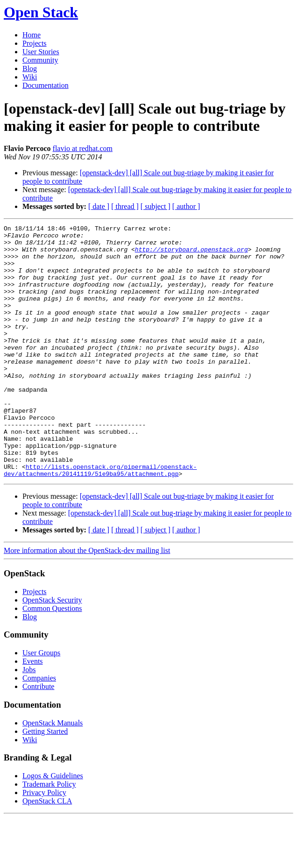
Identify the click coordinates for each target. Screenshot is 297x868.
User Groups (41, 703)
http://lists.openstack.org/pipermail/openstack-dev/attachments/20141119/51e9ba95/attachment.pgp (100, 520)
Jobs (29, 720)
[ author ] (186, 206)
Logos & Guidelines (53, 826)
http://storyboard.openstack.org (191, 255)
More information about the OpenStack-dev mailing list (87, 601)
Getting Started (45, 782)
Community (40, 60)
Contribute (38, 737)
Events (33, 712)
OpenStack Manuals (53, 773)
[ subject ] (156, 206)
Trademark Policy (49, 835)
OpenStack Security (52, 650)
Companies (39, 728)
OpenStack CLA (47, 851)
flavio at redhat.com (83, 148)
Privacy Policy (44, 843)
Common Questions (52, 659)
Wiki (30, 77)
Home (32, 35)
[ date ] (99, 206)
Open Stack (41, 12)
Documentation (46, 85)
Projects (35, 43)
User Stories (41, 52)
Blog (30, 68)
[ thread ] (125, 206)
